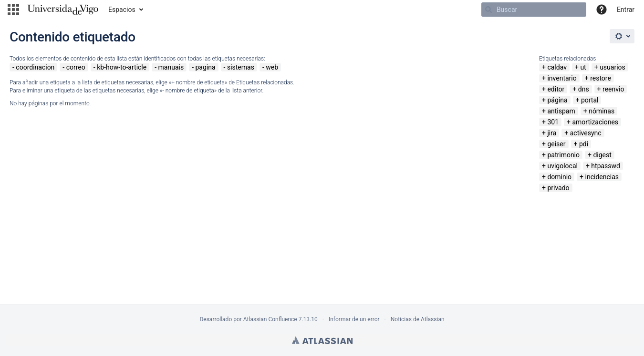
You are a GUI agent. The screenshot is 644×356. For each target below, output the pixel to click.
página (557, 100)
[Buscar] (534, 10)
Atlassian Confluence (270, 319)
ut (583, 67)
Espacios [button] (122, 10)
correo (76, 67)
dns (584, 89)
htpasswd (606, 166)
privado (558, 188)
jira (552, 133)
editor (556, 89)
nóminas (602, 111)
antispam (561, 111)
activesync (586, 133)
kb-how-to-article (122, 67)
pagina (205, 67)
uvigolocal (562, 166)
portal (590, 100)
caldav (557, 67)
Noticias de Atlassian (418, 319)
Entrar (626, 10)
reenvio (613, 89)
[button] (13, 10)
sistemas (241, 67)
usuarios (613, 67)
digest (602, 155)
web (272, 67)
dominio (559, 177)
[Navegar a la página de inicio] (63, 10)
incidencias (602, 177)
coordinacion (35, 67)
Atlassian (322, 340)
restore (601, 78)
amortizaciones (595, 122)
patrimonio (563, 155)
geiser (556, 144)
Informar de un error (354, 319)
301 (553, 122)
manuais (171, 67)
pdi (584, 144)
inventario (562, 78)
